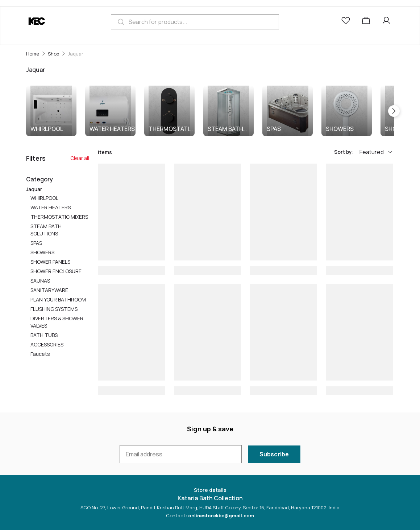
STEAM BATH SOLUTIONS (225, 129)
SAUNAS (40, 281)
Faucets (40, 354)
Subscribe (274, 454)
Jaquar (58, 272)
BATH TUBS (44, 335)
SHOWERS (340, 129)
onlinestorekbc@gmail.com (221, 515)
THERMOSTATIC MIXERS (171, 129)
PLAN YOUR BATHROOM (58, 299)
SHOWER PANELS (50, 262)
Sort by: (344, 152)
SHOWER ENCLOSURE (56, 271)
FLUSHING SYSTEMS (54, 309)
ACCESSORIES (47, 344)
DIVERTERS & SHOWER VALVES (57, 322)
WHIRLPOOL (47, 129)
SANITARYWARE (49, 290)
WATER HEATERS (112, 129)
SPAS (274, 129)
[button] (347, 22)
